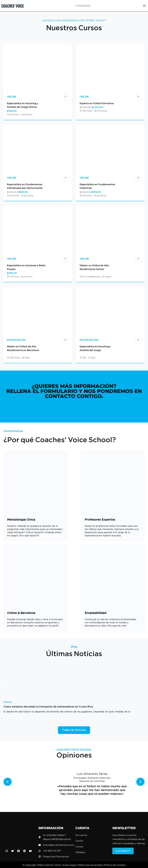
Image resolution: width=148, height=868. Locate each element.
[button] (5, 688)
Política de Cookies (115, 865)
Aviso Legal (69, 865)
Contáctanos (83, 6)
